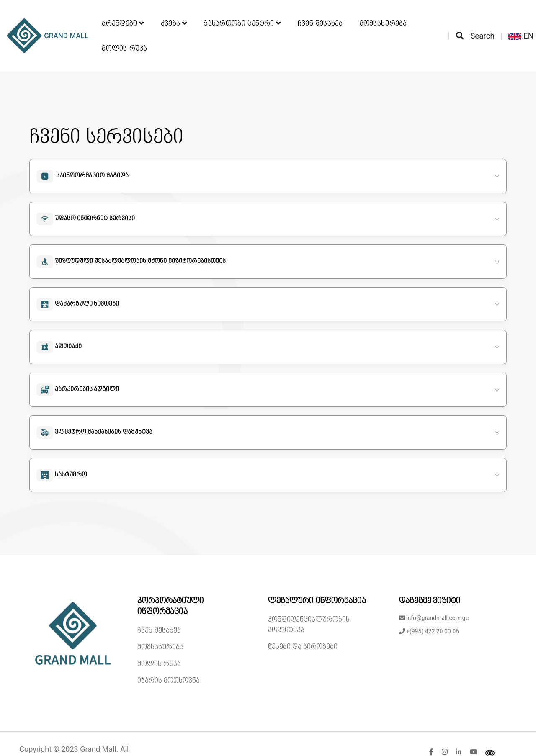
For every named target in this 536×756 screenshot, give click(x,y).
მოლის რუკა (124, 40)
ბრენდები (123, 15)
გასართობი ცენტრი (242, 15)
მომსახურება (383, 15)
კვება (174, 15)
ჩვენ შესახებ (320, 15)
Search (473, 27)
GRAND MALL (50, 27)
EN (519, 27)
